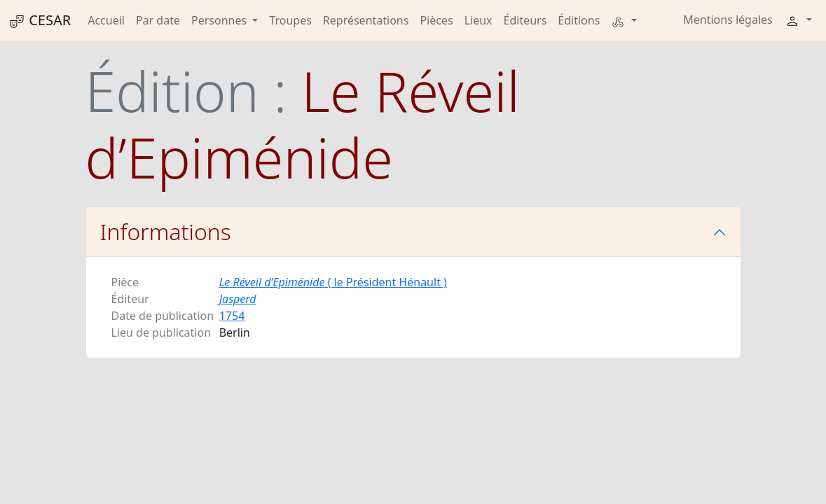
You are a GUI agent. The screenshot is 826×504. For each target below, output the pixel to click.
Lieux (479, 20)
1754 (232, 316)
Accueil (106, 20)
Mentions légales (728, 20)
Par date (158, 20)
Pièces (436, 20)
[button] (624, 20)
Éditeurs (525, 20)
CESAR (40, 20)
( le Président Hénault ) (333, 282)
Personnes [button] (220, 20)
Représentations (366, 20)
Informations (166, 231)
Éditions (579, 20)
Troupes (290, 20)
